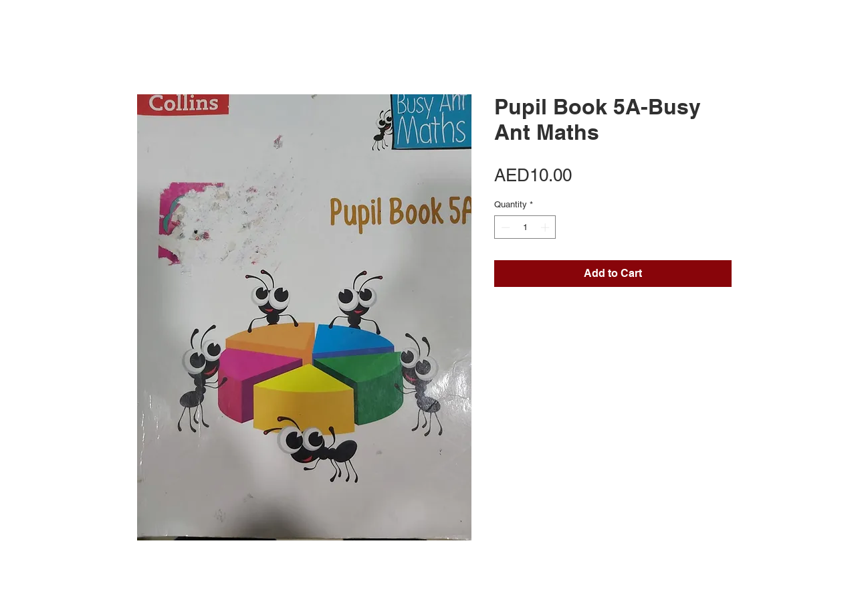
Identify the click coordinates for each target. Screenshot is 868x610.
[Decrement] (504, 227)
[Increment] (546, 227)
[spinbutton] (525, 227)
